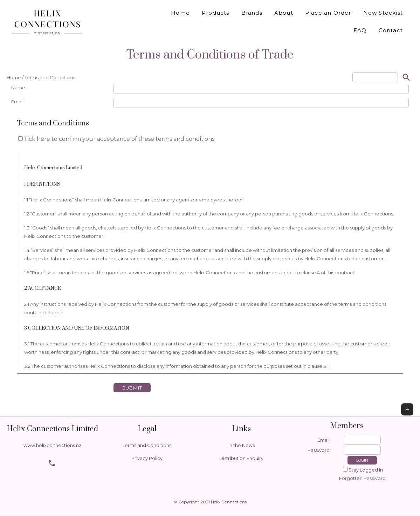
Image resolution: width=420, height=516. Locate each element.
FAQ (360, 30)
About (284, 13)
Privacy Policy (147, 458)
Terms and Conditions (50, 77)
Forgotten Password (362, 478)
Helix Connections (229, 502)
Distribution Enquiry (241, 458)
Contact (391, 30)
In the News (242, 445)
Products (216, 13)
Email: (324, 440)
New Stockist (383, 13)
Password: (319, 450)
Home (180, 13)
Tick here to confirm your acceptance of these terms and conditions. (117, 139)
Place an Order (328, 13)
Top (407, 409)
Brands (252, 13)
